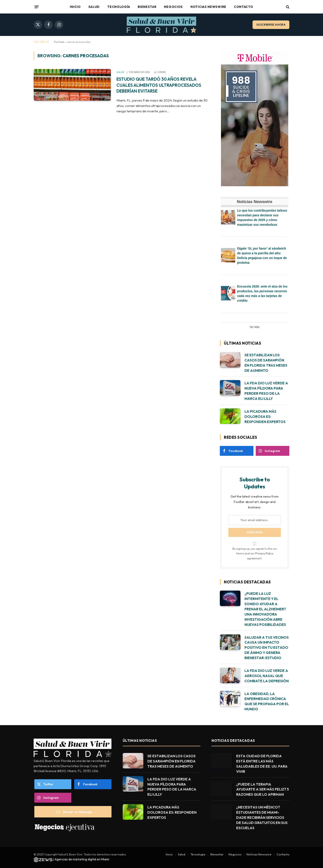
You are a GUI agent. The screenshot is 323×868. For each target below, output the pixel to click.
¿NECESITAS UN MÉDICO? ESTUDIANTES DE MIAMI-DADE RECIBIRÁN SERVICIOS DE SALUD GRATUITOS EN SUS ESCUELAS (262, 817)
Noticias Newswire (208, 7)
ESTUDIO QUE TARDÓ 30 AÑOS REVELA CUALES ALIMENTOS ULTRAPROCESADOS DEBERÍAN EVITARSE (161, 89)
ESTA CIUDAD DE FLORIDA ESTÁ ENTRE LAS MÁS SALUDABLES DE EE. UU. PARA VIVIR (262, 764)
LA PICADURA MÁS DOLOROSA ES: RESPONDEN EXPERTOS (265, 416)
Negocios (173, 7)
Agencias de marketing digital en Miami (82, 859)
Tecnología (119, 7)
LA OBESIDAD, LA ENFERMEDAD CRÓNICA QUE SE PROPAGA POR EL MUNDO (267, 701)
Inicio (75, 7)
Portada (59, 42)
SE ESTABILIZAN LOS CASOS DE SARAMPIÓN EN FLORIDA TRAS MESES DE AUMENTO (266, 363)
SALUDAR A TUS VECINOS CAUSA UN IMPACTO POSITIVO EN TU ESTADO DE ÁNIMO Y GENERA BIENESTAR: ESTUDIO (267, 648)
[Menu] (37, 7)
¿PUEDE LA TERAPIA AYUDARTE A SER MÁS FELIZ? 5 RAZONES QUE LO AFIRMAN (263, 789)
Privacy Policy (264, 553)
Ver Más (255, 327)
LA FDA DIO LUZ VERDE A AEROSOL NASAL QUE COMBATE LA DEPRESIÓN (267, 676)
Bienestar (147, 7)
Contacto (244, 7)
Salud (94, 7)
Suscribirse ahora (271, 25)
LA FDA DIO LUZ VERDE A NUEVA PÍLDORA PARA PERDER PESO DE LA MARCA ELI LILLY (266, 391)
